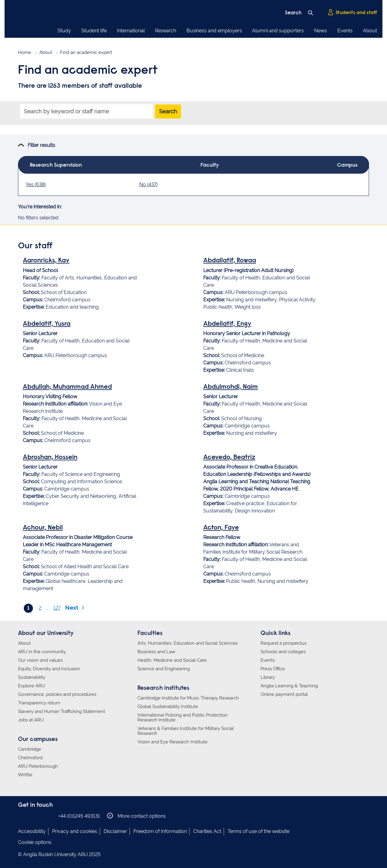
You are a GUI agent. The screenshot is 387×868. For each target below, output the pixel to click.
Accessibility (32, 831)
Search (168, 111)
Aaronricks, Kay (46, 261)
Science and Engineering (164, 669)
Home (25, 52)
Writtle (25, 775)
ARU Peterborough (38, 766)
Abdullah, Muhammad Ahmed (67, 387)
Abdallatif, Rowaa (230, 261)
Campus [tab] (347, 165)
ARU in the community (42, 652)
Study (64, 31)
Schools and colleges (283, 652)
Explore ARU (31, 686)
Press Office (273, 669)
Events (345, 31)
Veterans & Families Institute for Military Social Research (186, 731)
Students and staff (352, 12)
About (370, 31)
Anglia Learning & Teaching (289, 686)
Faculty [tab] (210, 165)
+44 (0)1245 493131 (79, 816)
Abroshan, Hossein (50, 458)
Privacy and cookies (75, 831)
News (321, 31)
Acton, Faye (221, 528)
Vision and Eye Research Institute (172, 742)
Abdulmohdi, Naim (231, 387)
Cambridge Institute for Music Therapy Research (188, 698)
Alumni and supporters (278, 31)
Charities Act (207, 831)
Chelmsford (30, 758)
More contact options (136, 816)
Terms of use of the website (259, 831)
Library (268, 677)
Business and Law (156, 652)
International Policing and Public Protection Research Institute (183, 717)
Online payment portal (284, 694)
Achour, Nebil (43, 528)
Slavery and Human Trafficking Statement (62, 711)
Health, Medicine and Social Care (172, 660)
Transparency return (39, 703)
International (131, 31)
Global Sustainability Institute (168, 707)
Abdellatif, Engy (227, 324)
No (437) (148, 184)
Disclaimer (115, 831)
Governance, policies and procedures (57, 694)
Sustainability (32, 677)
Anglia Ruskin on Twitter (40, 816)
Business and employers (214, 31)
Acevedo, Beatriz (229, 458)
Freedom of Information (160, 831)
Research (166, 31)
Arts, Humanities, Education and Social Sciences (188, 643)
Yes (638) (36, 184)
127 (57, 608)
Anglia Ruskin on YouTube (49, 816)
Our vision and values (40, 660)
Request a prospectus (284, 643)
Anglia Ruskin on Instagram (31, 816)
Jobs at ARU (31, 720)
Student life (94, 31)
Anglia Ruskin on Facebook (22, 816)
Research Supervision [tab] (56, 165)
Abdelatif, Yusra (47, 324)
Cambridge (30, 749)
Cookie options (35, 842)
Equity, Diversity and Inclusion (49, 669)
